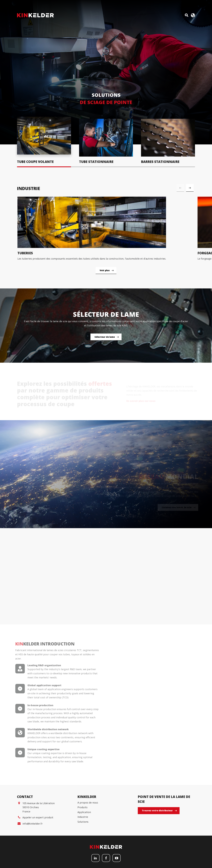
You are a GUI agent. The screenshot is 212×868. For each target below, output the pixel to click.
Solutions (83, 861)
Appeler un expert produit (38, 857)
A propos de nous (88, 842)
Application (84, 851)
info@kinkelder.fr (33, 863)
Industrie (83, 856)
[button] (190, 188)
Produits (82, 847)
